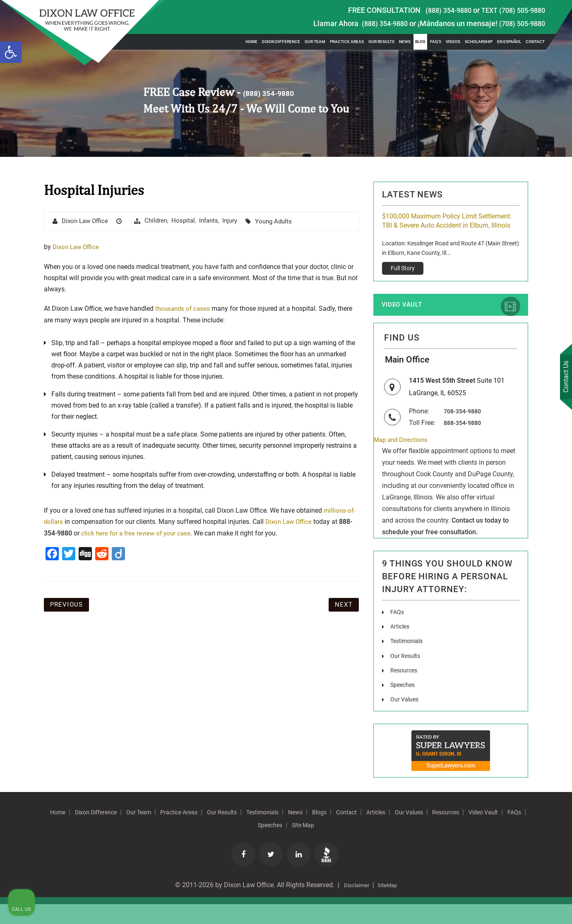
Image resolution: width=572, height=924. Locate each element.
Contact (535, 42)
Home (251, 42)
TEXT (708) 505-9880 (510, 10)
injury (238, 221)
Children (161, 221)
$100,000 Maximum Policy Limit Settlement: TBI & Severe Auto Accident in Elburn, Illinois (447, 227)
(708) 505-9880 (520, 23)
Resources (405, 690)
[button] (11, 52)
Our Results (381, 42)
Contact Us (563, 378)
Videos (453, 42)
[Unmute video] (425, 660)
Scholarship (479, 42)
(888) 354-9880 (441, 10)
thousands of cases (184, 309)
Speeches (404, 704)
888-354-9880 (464, 442)
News (405, 42)
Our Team (315, 42)
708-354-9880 (464, 430)
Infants (216, 221)
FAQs (398, 632)
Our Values (406, 719)
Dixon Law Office (87, 222)
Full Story (403, 279)
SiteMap (391, 905)
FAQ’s (436, 42)
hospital (189, 221)
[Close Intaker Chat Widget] (545, 660)
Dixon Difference (281, 42)
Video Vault (406, 317)
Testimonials (409, 661)
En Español (509, 42)
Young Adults (284, 222)
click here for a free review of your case (138, 534)
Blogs (389, 832)
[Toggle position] (527, 660)
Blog (420, 42)
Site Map (369, 845)
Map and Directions (402, 460)
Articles (401, 647)
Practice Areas (347, 42)
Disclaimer (354, 905)
